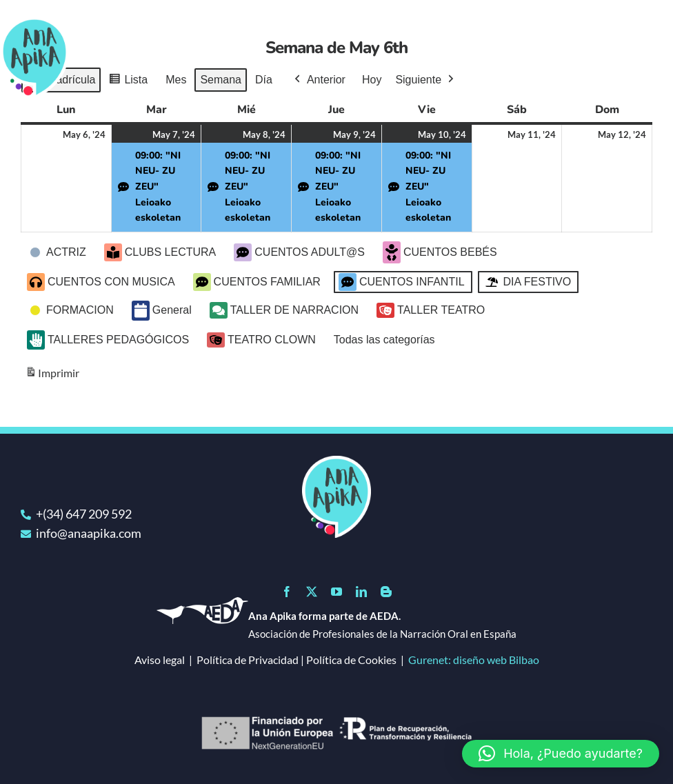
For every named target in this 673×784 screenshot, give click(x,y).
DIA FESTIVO (527, 282)
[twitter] (312, 592)
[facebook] (287, 592)
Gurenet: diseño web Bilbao (474, 660)
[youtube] (336, 592)
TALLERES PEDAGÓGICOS (108, 340)
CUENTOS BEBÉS (440, 252)
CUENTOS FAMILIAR (257, 282)
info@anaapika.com (89, 533)
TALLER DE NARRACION (284, 310)
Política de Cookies (351, 660)
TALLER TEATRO (431, 310)
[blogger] (386, 592)
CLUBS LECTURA (160, 252)
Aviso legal (160, 660)
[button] (561, 754)
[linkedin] (361, 592)
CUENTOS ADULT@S (299, 252)
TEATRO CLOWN (261, 340)
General (162, 311)
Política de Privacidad (248, 660)
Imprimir (52, 375)
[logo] (336, 462)
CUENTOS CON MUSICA (101, 282)
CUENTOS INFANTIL (402, 282)
